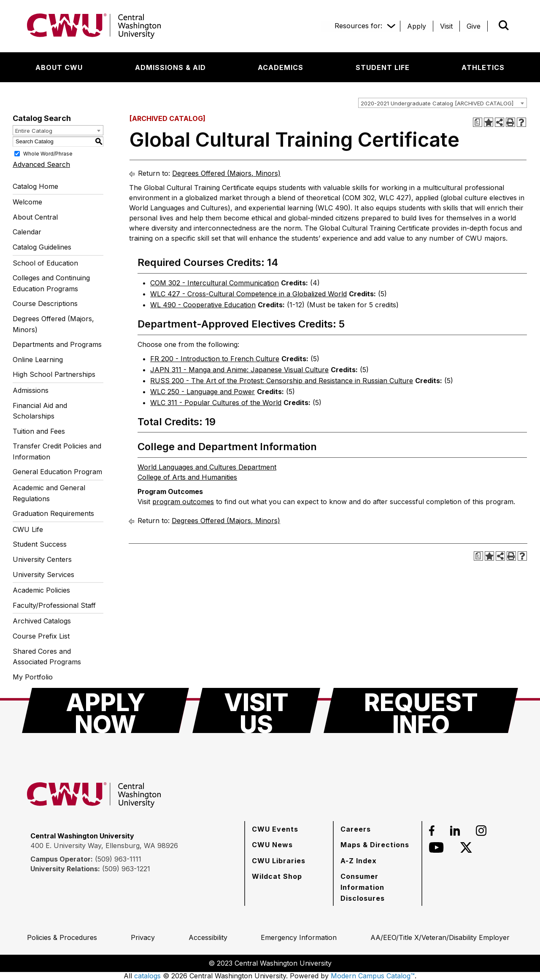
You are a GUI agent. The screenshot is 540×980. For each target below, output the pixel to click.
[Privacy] (143, 937)
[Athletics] (483, 67)
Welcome (27, 202)
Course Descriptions (45, 303)
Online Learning (38, 360)
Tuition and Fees (39, 431)
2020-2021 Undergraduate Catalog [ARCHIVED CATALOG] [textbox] (437, 103)
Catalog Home (35, 186)
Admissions (31, 390)
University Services (43, 575)
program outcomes (183, 502)
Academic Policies (41, 590)
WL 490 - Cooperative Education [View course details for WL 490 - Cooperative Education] (203, 305)
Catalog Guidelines (42, 247)
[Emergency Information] (299, 937)
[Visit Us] (256, 710)
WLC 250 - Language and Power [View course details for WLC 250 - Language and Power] (202, 392)
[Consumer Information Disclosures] (378, 887)
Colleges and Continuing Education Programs (51, 283)
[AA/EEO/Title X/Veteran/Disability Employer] (440, 937)
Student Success (40, 544)
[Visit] (446, 26)
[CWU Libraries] (279, 861)
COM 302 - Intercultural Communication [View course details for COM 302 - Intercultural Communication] (215, 283)
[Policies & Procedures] (62, 937)
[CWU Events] (275, 829)
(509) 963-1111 (118, 859)
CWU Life (28, 529)
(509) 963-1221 (126, 869)
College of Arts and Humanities (187, 477)
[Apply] (417, 26)
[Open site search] (504, 25)
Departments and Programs (57, 344)
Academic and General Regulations (49, 493)
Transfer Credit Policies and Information (57, 451)
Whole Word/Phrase (48, 153)
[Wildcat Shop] (277, 876)
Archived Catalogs (42, 621)
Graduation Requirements (53, 513)
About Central (35, 217)
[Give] (474, 26)
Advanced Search (41, 164)
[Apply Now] (105, 710)
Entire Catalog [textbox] (34, 131)
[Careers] (356, 829)
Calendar (27, 232)
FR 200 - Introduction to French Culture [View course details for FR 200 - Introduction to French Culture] (215, 359)
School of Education (45, 263)
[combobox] (443, 103)
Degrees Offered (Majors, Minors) (53, 324)
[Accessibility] (208, 937)
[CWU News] (272, 845)
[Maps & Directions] (375, 845)
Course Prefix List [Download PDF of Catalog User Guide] (41, 636)
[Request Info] (421, 710)
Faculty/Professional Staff (54, 605)
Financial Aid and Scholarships (40, 411)
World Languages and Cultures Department (207, 467)
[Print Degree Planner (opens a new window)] (478, 122)
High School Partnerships (54, 374)
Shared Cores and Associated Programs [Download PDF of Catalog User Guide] (47, 657)
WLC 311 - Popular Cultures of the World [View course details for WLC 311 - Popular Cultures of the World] (216, 403)
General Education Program (57, 472)
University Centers (42, 559)
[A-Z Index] (359, 861)
